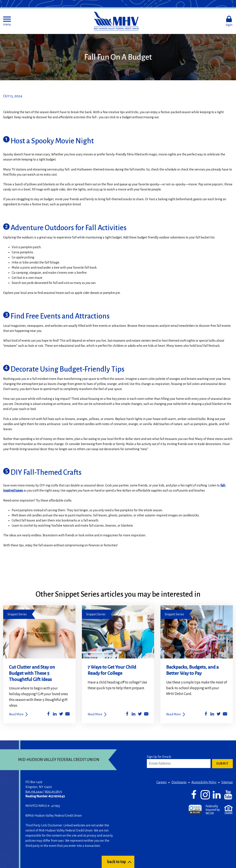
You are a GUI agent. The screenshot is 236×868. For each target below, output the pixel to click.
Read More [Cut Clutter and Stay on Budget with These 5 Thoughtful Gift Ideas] (16, 714)
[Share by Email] (67, 715)
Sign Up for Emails (159, 757)
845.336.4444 (34, 792)
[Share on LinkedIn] (55, 715)
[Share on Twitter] (61, 715)
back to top (116, 862)
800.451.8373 (53, 792)
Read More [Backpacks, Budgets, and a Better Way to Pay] (173, 714)
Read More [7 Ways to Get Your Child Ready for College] (95, 714)
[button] (7, 21)
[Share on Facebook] (48, 715)
